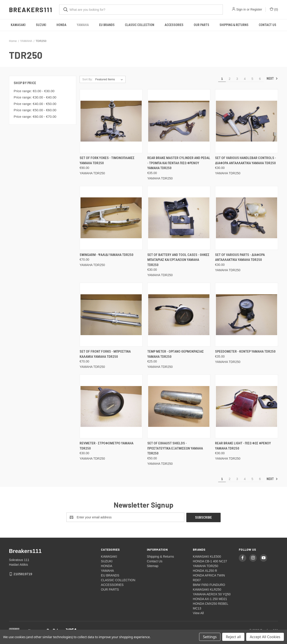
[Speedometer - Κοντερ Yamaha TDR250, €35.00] (247, 315)
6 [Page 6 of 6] (260, 79)
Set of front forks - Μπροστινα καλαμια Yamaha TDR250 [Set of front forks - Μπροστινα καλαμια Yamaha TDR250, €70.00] (105, 354)
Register (256, 9)
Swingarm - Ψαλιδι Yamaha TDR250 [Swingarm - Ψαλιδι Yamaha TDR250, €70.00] (107, 255)
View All (198, 613)
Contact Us (267, 25)
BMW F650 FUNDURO (209, 585)
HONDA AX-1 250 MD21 (210, 599)
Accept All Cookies (265, 637)
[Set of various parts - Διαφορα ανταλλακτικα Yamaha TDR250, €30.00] (247, 218)
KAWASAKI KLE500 (207, 556)
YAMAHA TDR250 (205, 566)
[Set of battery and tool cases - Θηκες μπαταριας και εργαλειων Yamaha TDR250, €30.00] (179, 218)
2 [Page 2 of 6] (230, 79)
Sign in (241, 9)
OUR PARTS (201, 25)
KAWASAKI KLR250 (207, 589)
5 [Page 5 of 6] (252, 79)
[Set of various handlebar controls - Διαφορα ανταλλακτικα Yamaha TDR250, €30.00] (247, 121)
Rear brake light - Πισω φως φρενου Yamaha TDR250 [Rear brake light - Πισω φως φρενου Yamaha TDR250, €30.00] (243, 446)
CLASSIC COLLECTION (140, 25)
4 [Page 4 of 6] (245, 79)
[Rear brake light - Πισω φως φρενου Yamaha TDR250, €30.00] (247, 406)
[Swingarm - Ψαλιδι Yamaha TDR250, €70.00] (111, 218)
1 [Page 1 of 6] (222, 79)
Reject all (233, 637)
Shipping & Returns (234, 25)
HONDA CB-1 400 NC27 (210, 561)
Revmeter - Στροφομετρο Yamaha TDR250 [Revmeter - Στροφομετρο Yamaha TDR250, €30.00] (107, 446)
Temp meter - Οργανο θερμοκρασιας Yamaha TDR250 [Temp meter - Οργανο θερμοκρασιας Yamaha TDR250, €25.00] (176, 354)
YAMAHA (83, 25)
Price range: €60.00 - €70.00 (35, 117)
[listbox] (110, 79)
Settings (210, 637)
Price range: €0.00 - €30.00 (34, 91)
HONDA (61, 25)
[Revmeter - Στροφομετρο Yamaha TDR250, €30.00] (111, 406)
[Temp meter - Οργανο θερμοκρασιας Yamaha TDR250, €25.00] (179, 315)
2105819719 (23, 574)
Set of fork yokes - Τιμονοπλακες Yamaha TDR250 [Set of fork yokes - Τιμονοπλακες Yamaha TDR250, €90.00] (107, 160)
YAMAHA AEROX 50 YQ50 (212, 594)
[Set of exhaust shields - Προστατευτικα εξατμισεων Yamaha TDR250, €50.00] (179, 406)
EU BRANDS (107, 25)
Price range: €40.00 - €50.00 (35, 104)
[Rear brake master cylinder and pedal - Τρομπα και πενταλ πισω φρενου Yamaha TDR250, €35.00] (179, 121)
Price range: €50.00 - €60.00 (35, 110)
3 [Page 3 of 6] (237, 79)
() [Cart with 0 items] (274, 9)
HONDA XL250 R (205, 570)
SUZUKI (41, 25)
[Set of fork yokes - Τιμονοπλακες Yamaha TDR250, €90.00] (111, 121)
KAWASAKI (18, 25)
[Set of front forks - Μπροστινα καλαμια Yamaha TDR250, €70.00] (111, 315)
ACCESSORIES (174, 25)
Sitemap (153, 566)
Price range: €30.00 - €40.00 (35, 97)
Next (272, 79)
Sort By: (87, 79)
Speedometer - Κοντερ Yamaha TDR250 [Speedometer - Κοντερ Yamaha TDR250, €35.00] (245, 351)
